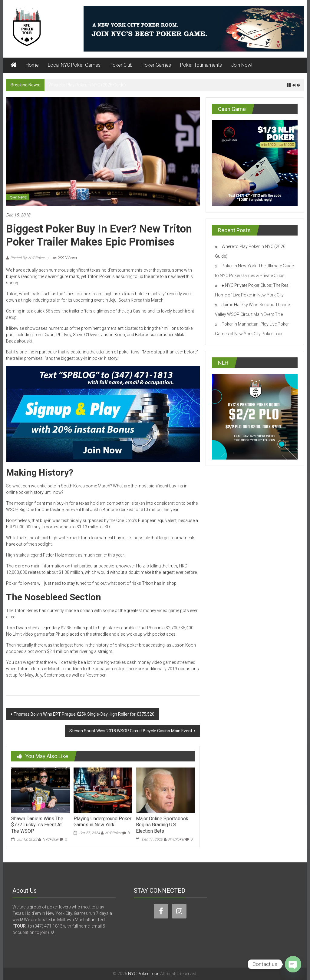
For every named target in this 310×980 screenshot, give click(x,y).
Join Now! (242, 65)
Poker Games (156, 65)
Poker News (18, 197)
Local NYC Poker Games (74, 65)
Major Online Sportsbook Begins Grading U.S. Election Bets (162, 825)
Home (32, 65)
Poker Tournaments (201, 65)
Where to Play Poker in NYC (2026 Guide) (87, 85)
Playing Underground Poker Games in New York (102, 822)
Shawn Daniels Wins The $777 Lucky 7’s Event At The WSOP (37, 825)
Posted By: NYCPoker (27, 258)
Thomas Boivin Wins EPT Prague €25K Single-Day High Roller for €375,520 (84, 714)
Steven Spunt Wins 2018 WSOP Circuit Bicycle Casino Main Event (131, 731)
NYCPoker (51, 839)
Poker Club (121, 65)
